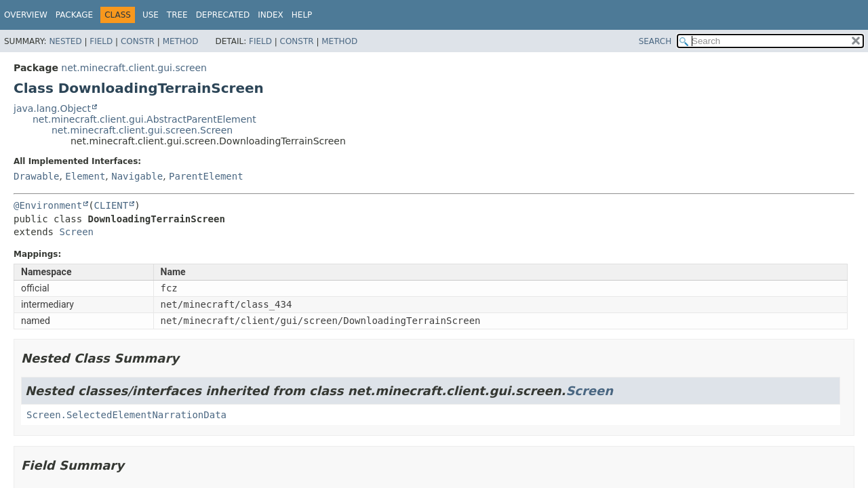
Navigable (137, 176)
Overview (26, 15)
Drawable (36, 176)
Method (181, 41)
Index (271, 15)
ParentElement (206, 176)
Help (302, 15)
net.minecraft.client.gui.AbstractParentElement (144, 119)
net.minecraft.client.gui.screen (134, 68)
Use (151, 15)
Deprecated (223, 15)
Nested (65, 41)
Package (74, 15)
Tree (177, 15)
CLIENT (112, 205)
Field (101, 41)
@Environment (48, 205)
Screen (76, 232)
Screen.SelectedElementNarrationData (126, 415)
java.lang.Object (52, 108)
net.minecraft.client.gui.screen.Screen (142, 130)
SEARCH (655, 41)
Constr (138, 41)
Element (85, 176)
